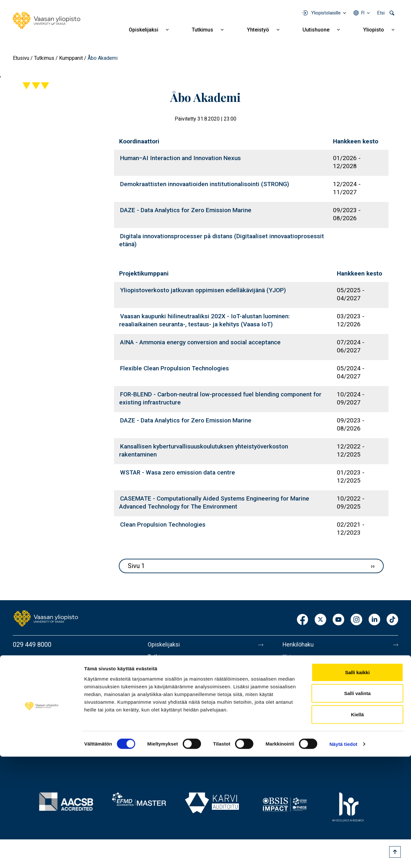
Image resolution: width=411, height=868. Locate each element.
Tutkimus (202, 30)
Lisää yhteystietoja (39, 696)
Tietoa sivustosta (307, 712)
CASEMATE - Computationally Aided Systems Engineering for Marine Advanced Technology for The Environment (214, 502)
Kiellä (357, 826)
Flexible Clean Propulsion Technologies (175, 368)
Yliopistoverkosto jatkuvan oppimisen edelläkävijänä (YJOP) (203, 290)
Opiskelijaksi (144, 30)
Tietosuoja (297, 726)
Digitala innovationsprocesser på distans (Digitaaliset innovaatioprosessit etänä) (222, 240)
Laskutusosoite (304, 672)
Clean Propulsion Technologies (163, 524)
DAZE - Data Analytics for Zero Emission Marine (186, 210)
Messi (291, 699)
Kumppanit (71, 58)
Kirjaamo (295, 658)
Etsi (381, 13)
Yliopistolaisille (326, 13)
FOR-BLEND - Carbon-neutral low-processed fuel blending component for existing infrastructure (220, 398)
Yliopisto (374, 30)
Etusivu (21, 58)
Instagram (356, 620)
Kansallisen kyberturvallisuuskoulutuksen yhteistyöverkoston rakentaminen (204, 450)
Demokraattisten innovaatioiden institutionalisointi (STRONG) (205, 184)
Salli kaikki (358, 784)
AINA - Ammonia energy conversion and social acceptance (200, 342)
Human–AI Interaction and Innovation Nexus (180, 158)
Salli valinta (358, 805)
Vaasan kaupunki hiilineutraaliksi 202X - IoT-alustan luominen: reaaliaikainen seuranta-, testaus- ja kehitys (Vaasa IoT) (204, 320)
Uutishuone (316, 30)
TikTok (392, 620)
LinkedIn (374, 620)
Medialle (295, 685)
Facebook (302, 620)
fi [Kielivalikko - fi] (363, 13)
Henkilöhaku (300, 645)
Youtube (338, 620)
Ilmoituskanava (304, 753)
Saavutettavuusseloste (315, 739)
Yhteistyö (258, 30)
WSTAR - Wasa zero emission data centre (178, 472)
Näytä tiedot (343, 855)
